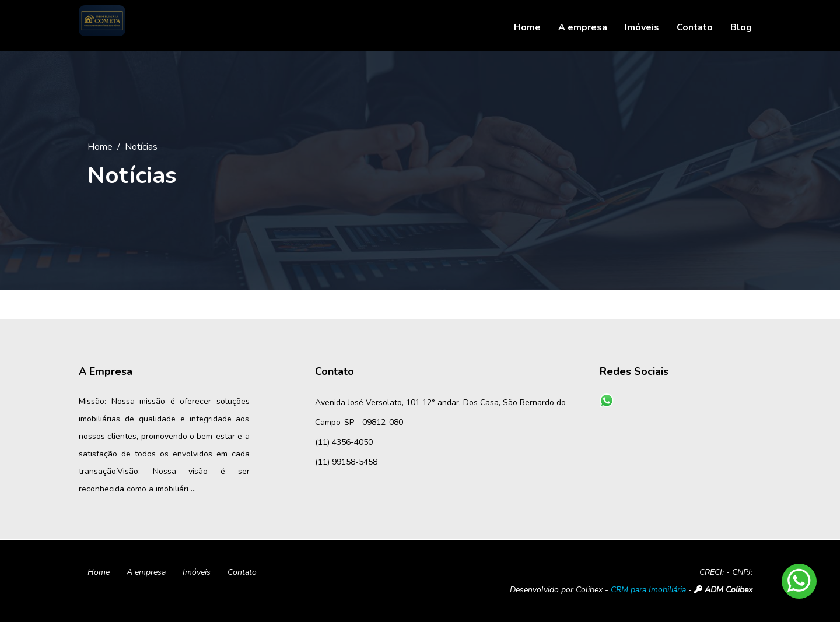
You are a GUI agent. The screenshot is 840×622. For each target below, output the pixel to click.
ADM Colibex (723, 590)
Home (100, 147)
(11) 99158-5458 (346, 462)
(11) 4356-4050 (344, 442)
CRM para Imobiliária (648, 590)
